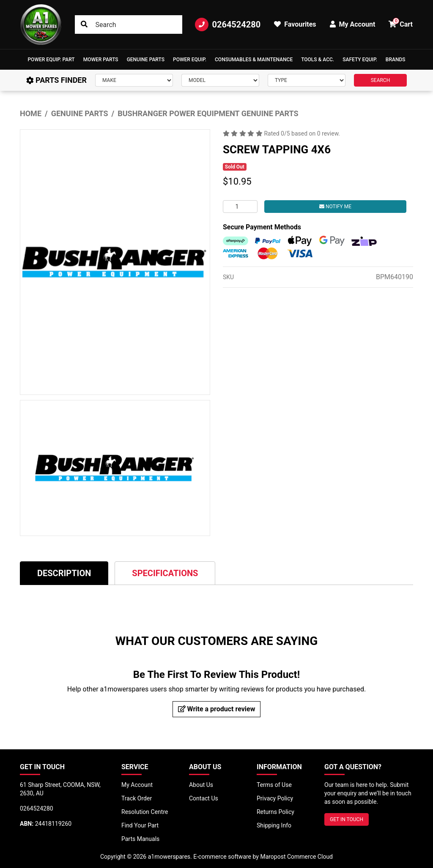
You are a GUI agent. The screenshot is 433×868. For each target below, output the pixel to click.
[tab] (64, 573)
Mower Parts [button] (101, 60)
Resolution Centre (145, 812)
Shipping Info (274, 825)
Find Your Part (140, 825)
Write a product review (217, 709)
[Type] (307, 80)
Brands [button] (396, 60)
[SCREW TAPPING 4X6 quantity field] (240, 207)
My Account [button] (353, 24)
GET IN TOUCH (347, 819)
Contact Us (204, 798)
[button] (51, 60)
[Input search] (129, 24)
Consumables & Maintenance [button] (254, 60)
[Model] (220, 80)
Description (64, 573)
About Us (201, 785)
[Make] (134, 80)
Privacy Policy (275, 798)
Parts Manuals (140, 839)
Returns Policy (275, 812)
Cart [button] (401, 23)
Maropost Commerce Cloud (296, 857)
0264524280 (228, 24)
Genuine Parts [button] (146, 60)
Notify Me (335, 207)
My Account (137, 785)
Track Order (137, 798)
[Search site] (84, 24)
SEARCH (381, 80)
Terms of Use (274, 785)
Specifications (165, 573)
